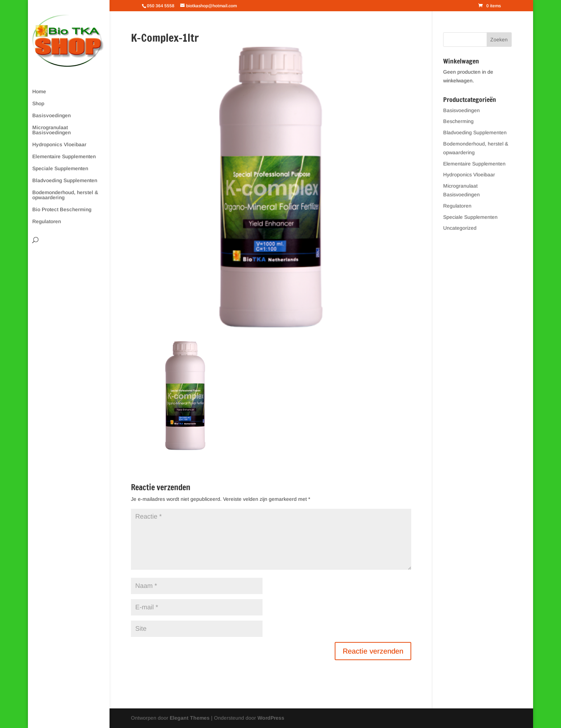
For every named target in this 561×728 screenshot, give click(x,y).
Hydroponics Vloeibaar (59, 145)
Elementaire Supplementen (64, 157)
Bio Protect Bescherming (62, 210)
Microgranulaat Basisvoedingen (51, 130)
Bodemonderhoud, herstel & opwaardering (65, 195)
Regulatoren (47, 222)
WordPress (271, 718)
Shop (38, 104)
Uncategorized (460, 228)
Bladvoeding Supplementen (65, 181)
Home (39, 92)
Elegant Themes (190, 718)
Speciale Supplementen (60, 169)
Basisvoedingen (51, 116)
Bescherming (458, 121)
